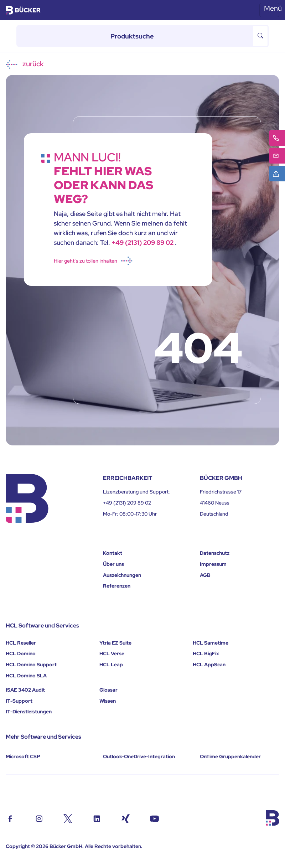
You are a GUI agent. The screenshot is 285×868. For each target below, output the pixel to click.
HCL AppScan (209, 665)
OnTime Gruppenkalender (230, 756)
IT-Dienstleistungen (29, 712)
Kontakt (113, 553)
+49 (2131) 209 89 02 (143, 242)
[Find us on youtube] (154, 818)
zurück (25, 64)
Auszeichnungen (122, 575)
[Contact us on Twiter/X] (68, 818)
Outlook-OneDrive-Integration (139, 756)
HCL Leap (111, 665)
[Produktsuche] (135, 36)
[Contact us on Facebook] (10, 818)
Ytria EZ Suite (115, 643)
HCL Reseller (21, 643)
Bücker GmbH (66, 846)
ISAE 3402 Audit (25, 690)
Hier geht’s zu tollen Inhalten (93, 261)
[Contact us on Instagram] (39, 818)
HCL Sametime (211, 643)
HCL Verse (112, 653)
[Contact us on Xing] (126, 818)
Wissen (108, 701)
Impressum (213, 564)
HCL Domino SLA (26, 676)
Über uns (113, 564)
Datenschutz (215, 553)
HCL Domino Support (31, 665)
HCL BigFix (206, 653)
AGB (205, 575)
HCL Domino (21, 653)
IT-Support (19, 701)
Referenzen (117, 586)
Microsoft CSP (23, 756)
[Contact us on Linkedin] (97, 818)
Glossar (108, 690)
